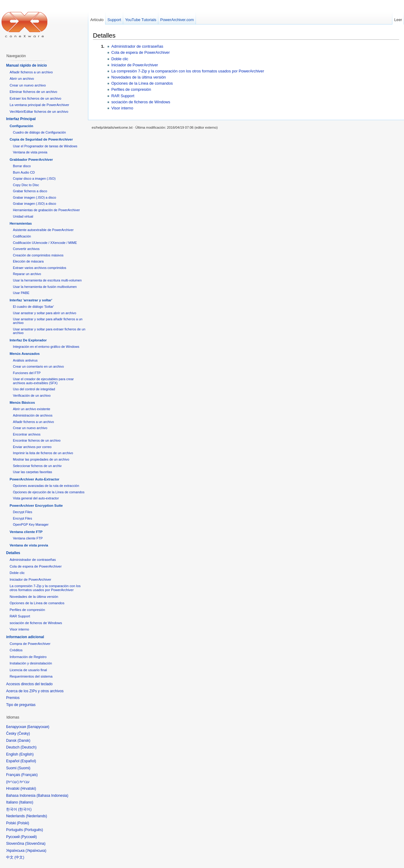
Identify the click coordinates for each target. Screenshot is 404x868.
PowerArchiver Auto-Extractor (34, 479)
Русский (29, 837)
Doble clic (120, 59)
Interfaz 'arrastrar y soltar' (31, 300)
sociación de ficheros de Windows (141, 102)
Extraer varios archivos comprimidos (40, 268)
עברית (12, 782)
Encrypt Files (22, 518)
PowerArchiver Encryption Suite (36, 506)
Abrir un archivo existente (31, 409)
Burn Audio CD (24, 172)
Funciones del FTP (27, 373)
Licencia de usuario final (28, 670)
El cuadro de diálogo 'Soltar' (33, 307)
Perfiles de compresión (131, 89)
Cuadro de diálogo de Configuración (39, 132)
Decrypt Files (22, 512)
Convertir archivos (26, 249)
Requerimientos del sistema (31, 676)
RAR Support (123, 96)
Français (29, 775)
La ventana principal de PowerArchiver (39, 105)
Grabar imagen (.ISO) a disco (34, 197)
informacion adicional (25, 637)
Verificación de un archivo (32, 395)
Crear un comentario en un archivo (38, 366)
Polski (23, 823)
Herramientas (21, 223)
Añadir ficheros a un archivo (31, 72)
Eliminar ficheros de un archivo (33, 92)
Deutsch (28, 747)
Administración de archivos (33, 415)
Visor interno (122, 108)
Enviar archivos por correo (32, 447)
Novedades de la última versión (139, 77)
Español (28, 761)
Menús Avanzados (25, 354)
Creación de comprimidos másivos (38, 255)
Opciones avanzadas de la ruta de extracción (46, 486)
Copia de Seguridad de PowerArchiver (41, 139)
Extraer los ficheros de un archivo (35, 98)
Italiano (26, 802)
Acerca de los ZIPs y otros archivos (35, 691)
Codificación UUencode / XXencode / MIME (45, 243)
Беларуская (38, 727)
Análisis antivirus (25, 360)
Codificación (22, 236)
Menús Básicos (22, 403)
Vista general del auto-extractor (36, 498)
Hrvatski (28, 789)
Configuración (21, 126)
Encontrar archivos (27, 434)
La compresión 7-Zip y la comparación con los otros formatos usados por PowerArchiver (188, 71)
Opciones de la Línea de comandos (142, 83)
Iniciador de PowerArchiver (135, 65)
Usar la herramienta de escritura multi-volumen (47, 280)
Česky (24, 734)
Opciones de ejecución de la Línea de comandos (49, 492)
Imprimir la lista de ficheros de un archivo (43, 453)
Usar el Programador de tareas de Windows (45, 146)
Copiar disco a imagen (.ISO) (34, 178)
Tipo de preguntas (21, 705)
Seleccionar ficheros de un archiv (37, 466)
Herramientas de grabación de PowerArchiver (46, 210)
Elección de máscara (28, 261)
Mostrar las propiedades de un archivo (41, 459)
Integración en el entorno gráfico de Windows (46, 347)
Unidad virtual (23, 216)
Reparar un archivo (27, 274)
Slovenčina (35, 844)
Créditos (16, 650)
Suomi (24, 768)
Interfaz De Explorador (28, 340)
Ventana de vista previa (30, 152)
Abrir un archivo (22, 79)
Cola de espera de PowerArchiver (140, 52)
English (26, 754)
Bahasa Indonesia (52, 796)
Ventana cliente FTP (26, 532)
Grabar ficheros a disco (30, 191)
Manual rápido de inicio (26, 65)
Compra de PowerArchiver (30, 644)
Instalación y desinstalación (31, 663)
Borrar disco (22, 166)
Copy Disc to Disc (26, 185)
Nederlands (37, 816)
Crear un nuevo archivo (28, 85)
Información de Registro (28, 657)
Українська (36, 851)
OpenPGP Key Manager (31, 524)
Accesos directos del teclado (29, 684)
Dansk (24, 741)
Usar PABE (21, 293)
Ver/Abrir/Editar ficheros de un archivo (39, 112)
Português (33, 830)
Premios (13, 698)
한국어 (25, 809)
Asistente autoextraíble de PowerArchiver (43, 230)
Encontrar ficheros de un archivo (37, 440)
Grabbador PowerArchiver (31, 160)
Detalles (104, 35)
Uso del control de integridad (34, 389)
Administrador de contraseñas (137, 46)
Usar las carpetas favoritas (32, 472)
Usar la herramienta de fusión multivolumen (45, 287)
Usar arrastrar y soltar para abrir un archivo (44, 313)
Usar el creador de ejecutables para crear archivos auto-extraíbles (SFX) (43, 381)
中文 (19, 857)
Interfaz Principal (21, 119)
